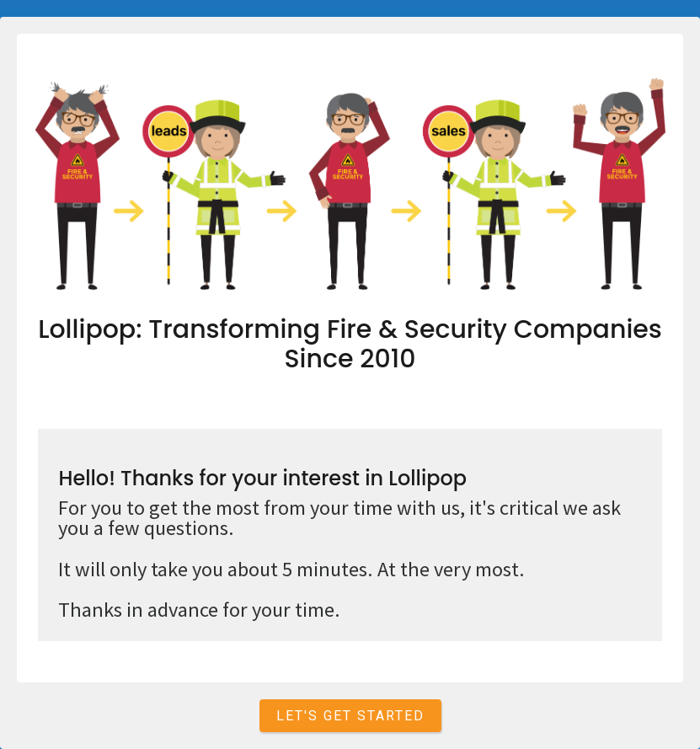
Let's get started (350, 716)
